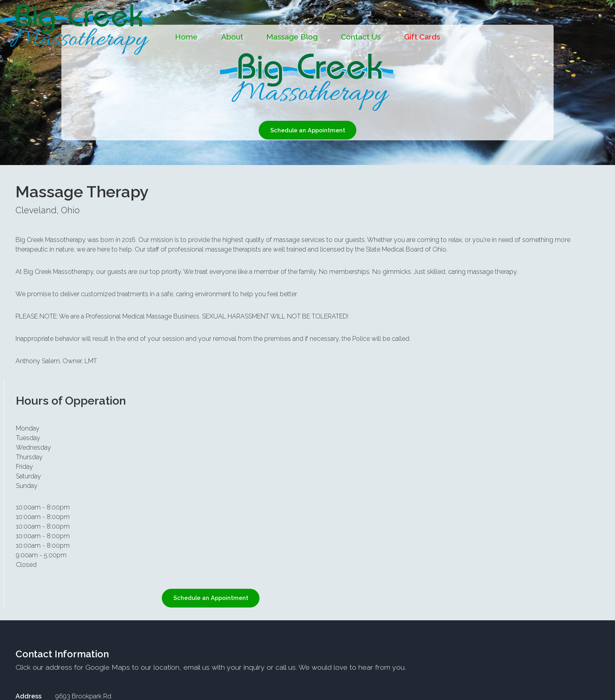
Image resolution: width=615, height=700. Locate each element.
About (232, 37)
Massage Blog (292, 37)
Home (186, 37)
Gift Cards (422, 37)
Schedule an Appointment (308, 130)
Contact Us (361, 37)
